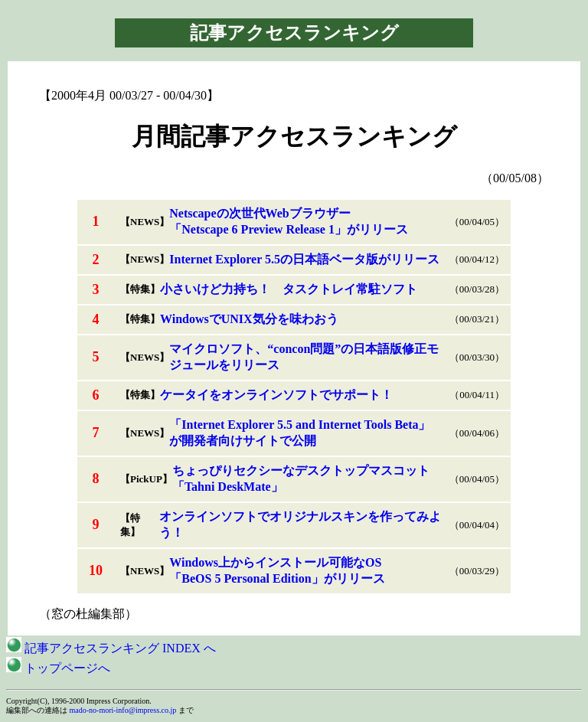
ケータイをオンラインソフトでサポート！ (276, 395)
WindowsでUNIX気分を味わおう (249, 319)
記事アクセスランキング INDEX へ (111, 648)
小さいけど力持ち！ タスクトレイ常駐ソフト (289, 289)
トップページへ (58, 668)
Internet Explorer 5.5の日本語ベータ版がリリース (304, 259)
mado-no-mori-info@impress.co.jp (123, 710)
